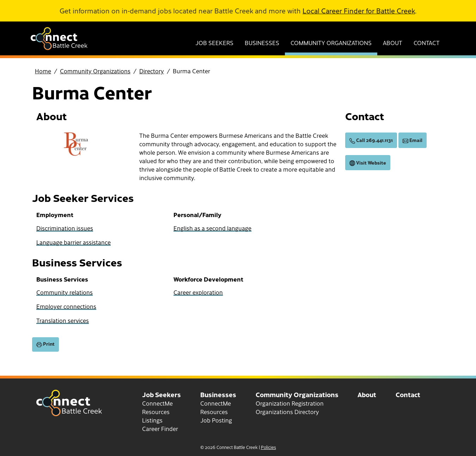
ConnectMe (157, 403)
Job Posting (216, 420)
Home (43, 71)
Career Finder (160, 429)
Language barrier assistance (74, 242)
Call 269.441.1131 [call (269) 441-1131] (371, 140)
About (393, 43)
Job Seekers (214, 43)
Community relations (65, 292)
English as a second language (212, 228)
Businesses (262, 43)
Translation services (63, 320)
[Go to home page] (59, 48)
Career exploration (198, 292)
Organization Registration (290, 403)
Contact (427, 43)
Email (413, 140)
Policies (268, 447)
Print (45, 344)
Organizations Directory (287, 412)
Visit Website (368, 163)
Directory (152, 71)
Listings (152, 420)
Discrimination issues (65, 228)
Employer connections (66, 306)
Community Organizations (331, 43)
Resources (156, 412)
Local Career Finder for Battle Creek (359, 11)
